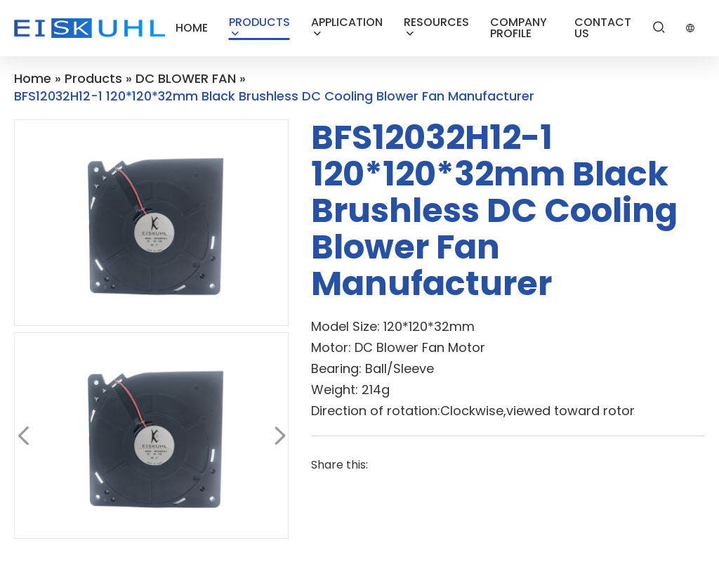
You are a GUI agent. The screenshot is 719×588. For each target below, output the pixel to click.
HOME (192, 28)
